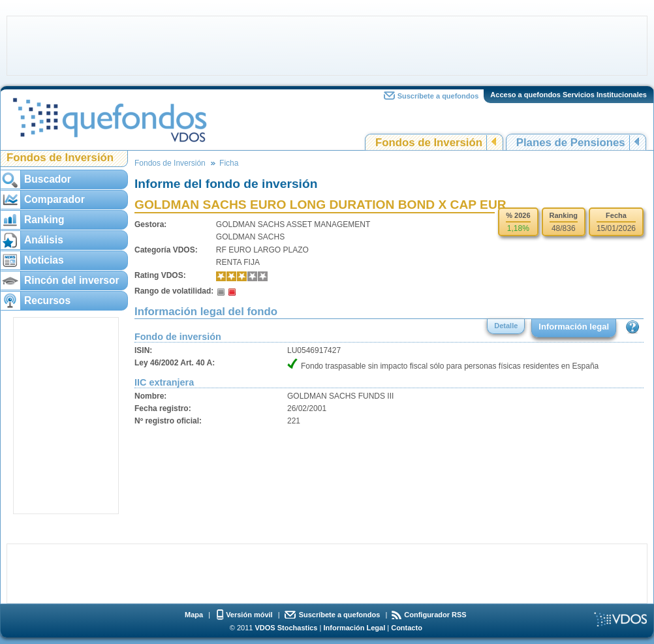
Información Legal (354, 628)
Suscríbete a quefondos (438, 96)
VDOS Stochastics (287, 628)
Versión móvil (249, 615)
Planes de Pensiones (571, 143)
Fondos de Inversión (429, 143)
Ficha (229, 163)
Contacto (407, 628)
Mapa (194, 615)
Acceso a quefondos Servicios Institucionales (568, 95)
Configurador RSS (435, 615)
